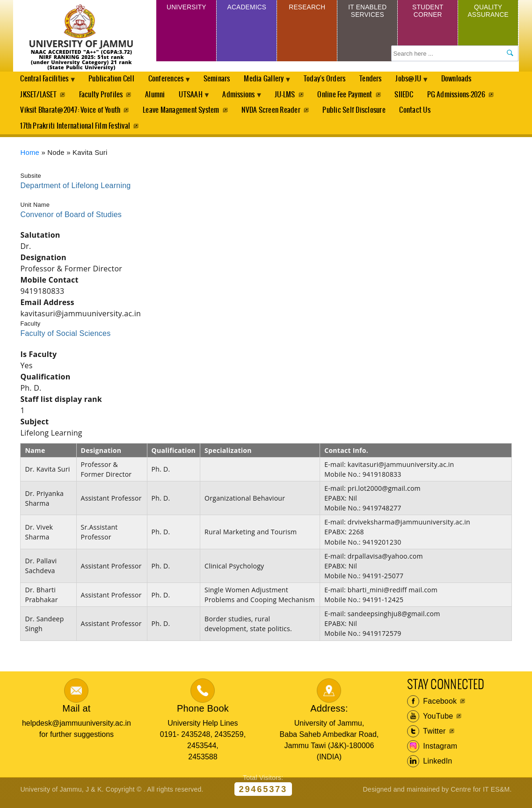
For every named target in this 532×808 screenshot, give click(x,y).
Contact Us (418, 114)
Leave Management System (182, 114)
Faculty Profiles (102, 97)
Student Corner (428, 13)
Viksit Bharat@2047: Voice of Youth (70, 114)
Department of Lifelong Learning (75, 192)
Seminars (225, 80)
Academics (247, 9)
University (186, 9)
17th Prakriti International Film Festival (75, 132)
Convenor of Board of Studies (71, 221)
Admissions (247, 100)
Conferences (172, 82)
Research (307, 9)
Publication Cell (115, 80)
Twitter (426, 738)
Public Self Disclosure (357, 114)
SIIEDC (416, 97)
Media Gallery (275, 82)
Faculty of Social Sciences (65, 340)
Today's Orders (337, 80)
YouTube (430, 723)
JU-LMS (295, 97)
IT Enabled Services (368, 13)
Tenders (385, 80)
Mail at (76, 715)
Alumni (157, 97)
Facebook (432, 708)
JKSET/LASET (38, 97)
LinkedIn (430, 768)
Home (30, 160)
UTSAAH (196, 100)
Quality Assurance (488, 13)
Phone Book (203, 715)
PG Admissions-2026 (469, 97)
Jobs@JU (425, 82)
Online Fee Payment (356, 97)
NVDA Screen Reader (273, 114)
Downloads (475, 80)
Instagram (432, 753)
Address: (329, 715)
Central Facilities (46, 82)
